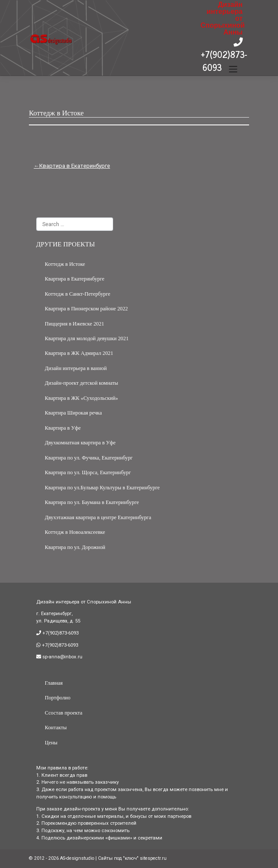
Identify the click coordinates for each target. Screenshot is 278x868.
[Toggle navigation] (233, 69)
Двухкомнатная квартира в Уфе (80, 443)
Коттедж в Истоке (65, 264)
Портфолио (58, 698)
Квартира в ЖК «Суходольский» (82, 398)
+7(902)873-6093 (224, 61)
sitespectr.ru (153, 858)
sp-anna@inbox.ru (62, 657)
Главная (54, 683)
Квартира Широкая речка (73, 413)
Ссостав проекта (64, 713)
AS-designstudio (77, 858)
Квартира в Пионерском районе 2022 (86, 309)
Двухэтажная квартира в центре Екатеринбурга (98, 517)
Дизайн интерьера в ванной (76, 368)
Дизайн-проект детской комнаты (82, 383)
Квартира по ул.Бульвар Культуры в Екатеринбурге (102, 488)
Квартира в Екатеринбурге (75, 166)
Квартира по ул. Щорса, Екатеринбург (88, 472)
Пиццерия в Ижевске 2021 (74, 324)
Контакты (56, 728)
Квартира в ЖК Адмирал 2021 (79, 353)
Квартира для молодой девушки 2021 (87, 338)
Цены (51, 743)
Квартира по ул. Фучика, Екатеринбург (89, 458)
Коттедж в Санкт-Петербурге (78, 294)
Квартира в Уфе (63, 428)
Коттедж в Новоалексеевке (75, 532)
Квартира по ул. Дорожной (75, 547)
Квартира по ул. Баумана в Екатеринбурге (92, 502)
